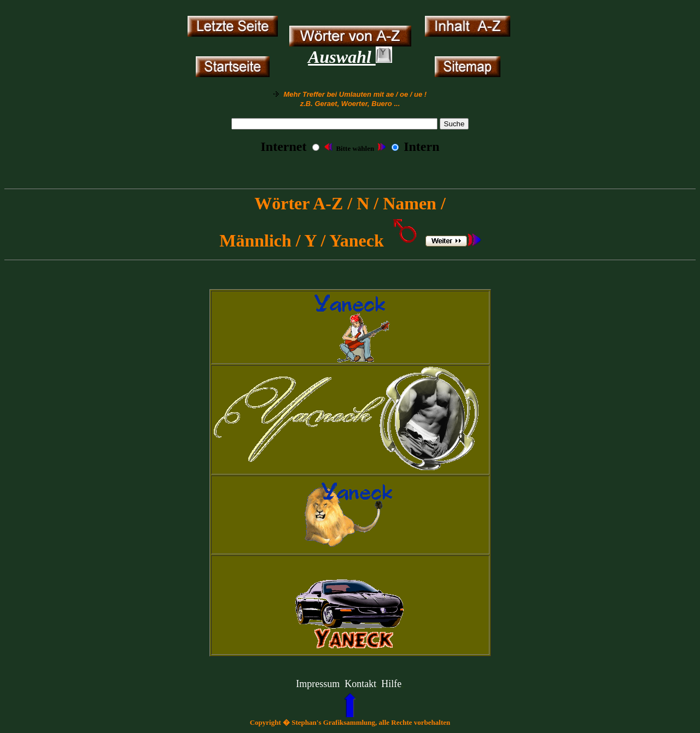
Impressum (318, 684)
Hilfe (391, 684)
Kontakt (360, 684)
